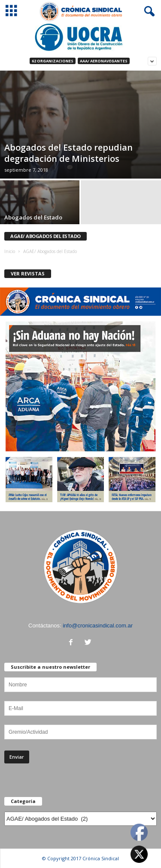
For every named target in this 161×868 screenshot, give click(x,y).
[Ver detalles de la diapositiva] (80, 37)
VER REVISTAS (28, 273)
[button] (148, 12)
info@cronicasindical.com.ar (98, 626)
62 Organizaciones (53, 61)
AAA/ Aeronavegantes (104, 61)
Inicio (10, 251)
